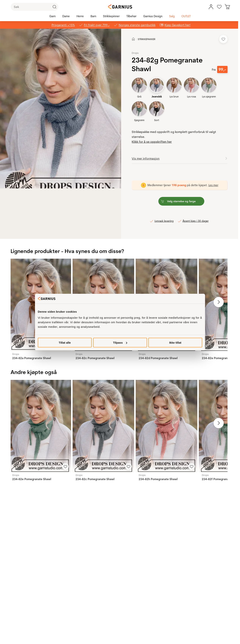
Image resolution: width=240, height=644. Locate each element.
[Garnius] (120, 7)
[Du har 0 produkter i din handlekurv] (228, 7)
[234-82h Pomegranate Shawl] (166, 426)
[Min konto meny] (211, 7)
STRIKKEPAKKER (147, 39)
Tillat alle (65, 343)
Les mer (213, 185)
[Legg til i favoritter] (223, 39)
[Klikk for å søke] (54, 7)
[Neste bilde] (219, 302)
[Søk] (35, 7)
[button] (63, 109)
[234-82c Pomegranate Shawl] (103, 426)
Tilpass (120, 343)
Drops (135, 53)
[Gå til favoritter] (219, 7)
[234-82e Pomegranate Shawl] (40, 426)
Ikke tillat (175, 343)
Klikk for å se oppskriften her (152, 142)
